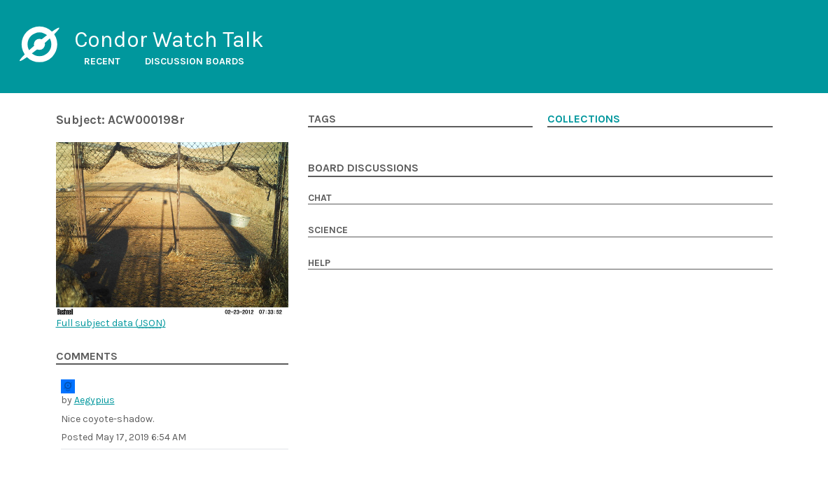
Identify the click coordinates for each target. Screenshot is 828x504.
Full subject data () (111, 323)
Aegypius (94, 400)
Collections (584, 119)
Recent (102, 61)
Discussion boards (195, 61)
